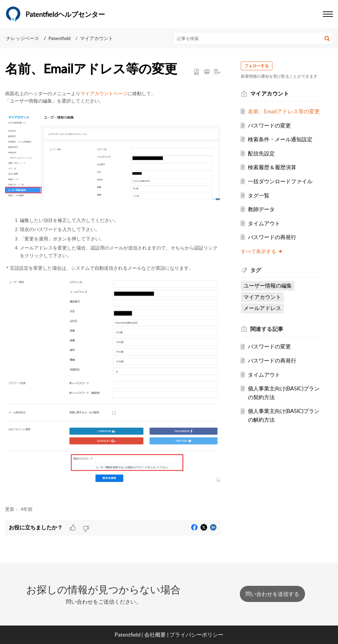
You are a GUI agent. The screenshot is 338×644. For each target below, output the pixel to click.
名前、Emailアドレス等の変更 (285, 111)
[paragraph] (113, 294)
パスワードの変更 (270, 125)
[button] (327, 38)
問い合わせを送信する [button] (272, 594)
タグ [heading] (257, 270)
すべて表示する (263, 251)
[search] (253, 38)
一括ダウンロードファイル (281, 181)
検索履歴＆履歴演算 (273, 167)
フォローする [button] (258, 66)
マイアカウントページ (104, 93)
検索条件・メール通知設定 (281, 139)
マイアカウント (97, 38)
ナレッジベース (23, 38)
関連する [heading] (268, 329)
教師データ (262, 209)
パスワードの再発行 (273, 237)
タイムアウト (265, 223)
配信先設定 (262, 153)
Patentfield (60, 38)
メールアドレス (263, 308)
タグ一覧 (260, 195)
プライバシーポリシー (196, 635)
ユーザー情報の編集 (269, 286)
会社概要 (155, 635)
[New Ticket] (272, 594)
